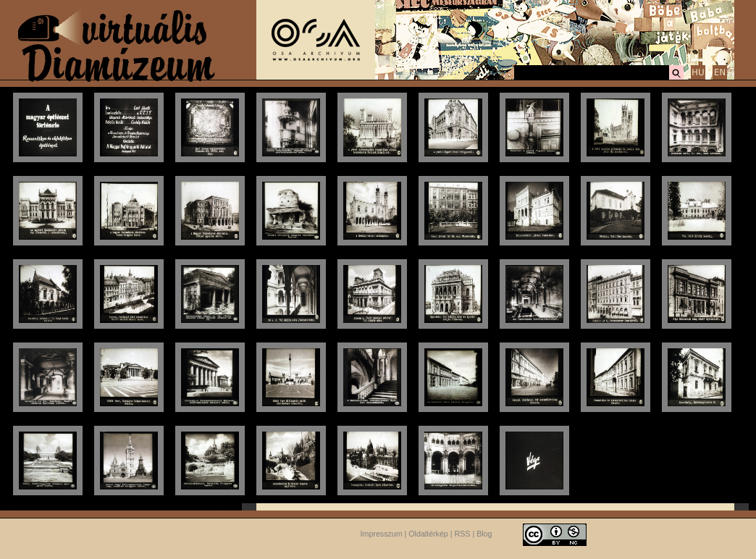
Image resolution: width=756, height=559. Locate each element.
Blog (484, 534)
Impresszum (382, 534)
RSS (463, 534)
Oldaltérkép (428, 534)
